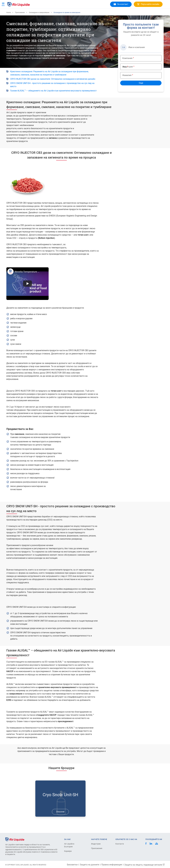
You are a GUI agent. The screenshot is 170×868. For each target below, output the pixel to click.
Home (9, 21)
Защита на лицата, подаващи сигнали (144, 865)
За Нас (51, 13)
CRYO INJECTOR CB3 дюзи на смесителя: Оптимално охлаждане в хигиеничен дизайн (53, 88)
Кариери (63, 13)
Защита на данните (89, 865)
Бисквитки (72, 865)
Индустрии (96, 844)
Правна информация (112, 865)
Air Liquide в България (69, 845)
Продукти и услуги (18, 13)
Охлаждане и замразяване (39, 21)
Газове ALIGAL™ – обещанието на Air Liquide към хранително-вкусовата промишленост (53, 99)
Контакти (120, 844)
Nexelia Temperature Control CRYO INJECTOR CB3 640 (27, 280)
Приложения (37, 13)
